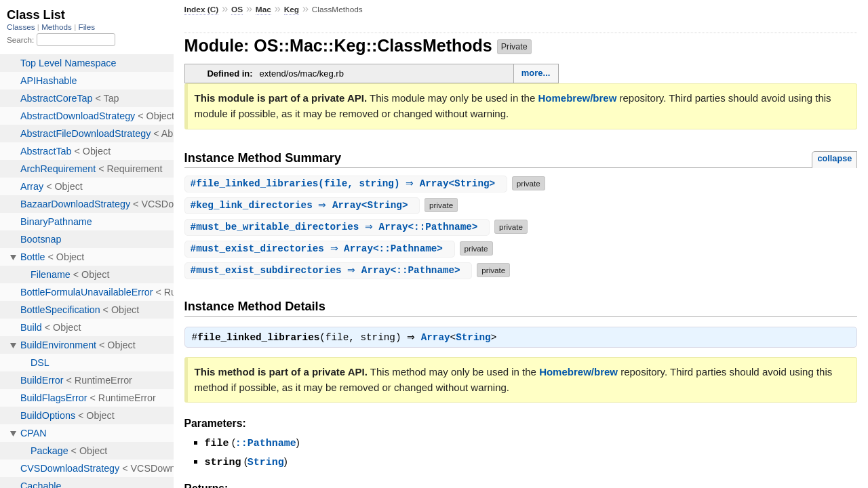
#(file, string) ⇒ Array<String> (348, 183)
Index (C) (202, 9)
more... (536, 73)
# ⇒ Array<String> (304, 205)
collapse (834, 158)
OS (237, 9)
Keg (292, 9)
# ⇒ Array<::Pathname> (339, 227)
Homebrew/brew (577, 98)
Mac (263, 9)
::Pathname (266, 444)
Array (439, 339)
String (476, 339)
